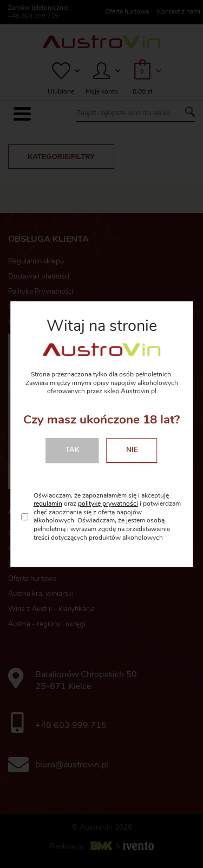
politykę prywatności (108, 503)
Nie (132, 450)
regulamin (48, 503)
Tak (73, 450)
